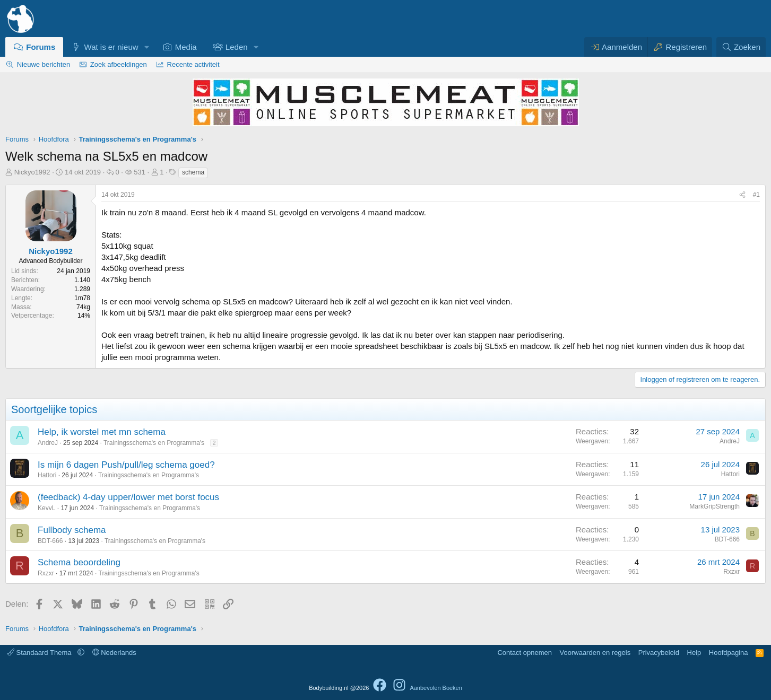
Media (186, 47)
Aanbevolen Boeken (436, 688)
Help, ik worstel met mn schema (102, 432)
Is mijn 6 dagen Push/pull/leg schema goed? (126, 465)
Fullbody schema (72, 530)
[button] (146, 47)
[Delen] (742, 195)
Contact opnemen (525, 653)
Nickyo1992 (32, 172)
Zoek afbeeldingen (119, 64)
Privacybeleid (659, 653)
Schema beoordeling (79, 562)
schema (193, 172)
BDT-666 (50, 541)
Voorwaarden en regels (595, 653)
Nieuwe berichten (44, 64)
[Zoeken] (741, 47)
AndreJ (48, 443)
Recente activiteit (193, 64)
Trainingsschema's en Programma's (154, 443)
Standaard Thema (40, 653)
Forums (41, 47)
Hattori (47, 475)
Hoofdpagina (729, 653)
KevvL (46, 508)
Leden (237, 47)
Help (694, 653)
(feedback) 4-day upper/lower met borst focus (128, 497)
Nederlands (114, 653)
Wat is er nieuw (111, 47)
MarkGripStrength (714, 506)
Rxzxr (46, 573)
